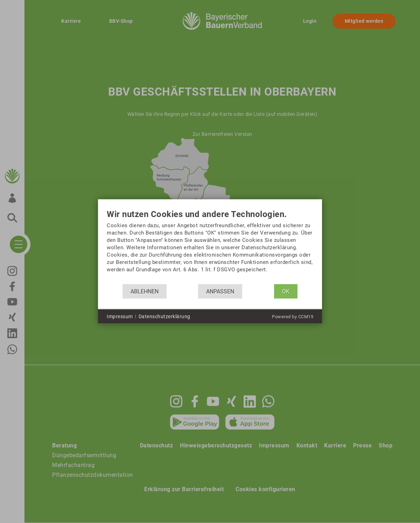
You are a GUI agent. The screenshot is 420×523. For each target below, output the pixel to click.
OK (286, 291)
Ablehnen (145, 291)
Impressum (120, 316)
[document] (210, 247)
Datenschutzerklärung (164, 316)
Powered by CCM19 (293, 317)
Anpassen (220, 291)
